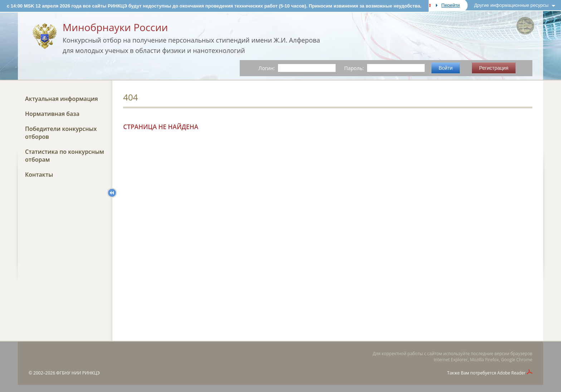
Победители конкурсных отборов (61, 133)
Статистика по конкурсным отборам (65, 156)
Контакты (39, 175)
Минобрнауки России (115, 27)
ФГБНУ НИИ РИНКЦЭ (78, 373)
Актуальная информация (62, 99)
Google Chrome (517, 360)
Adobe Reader (511, 373)
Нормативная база (52, 114)
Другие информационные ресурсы (511, 5)
